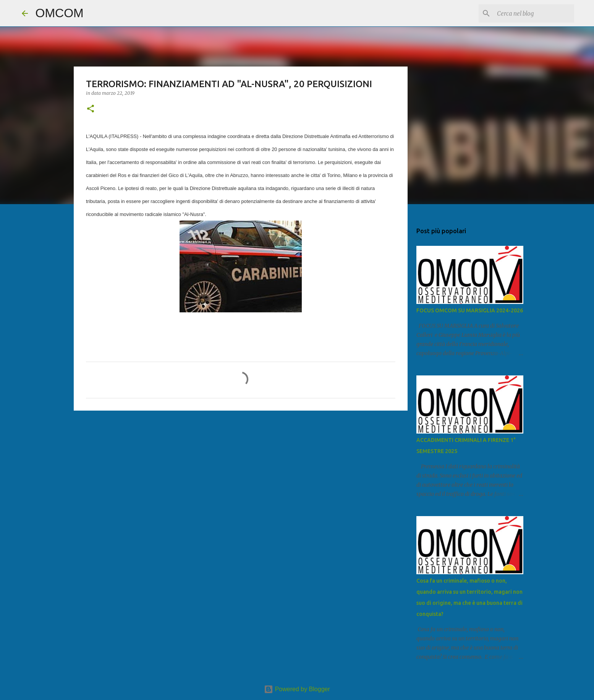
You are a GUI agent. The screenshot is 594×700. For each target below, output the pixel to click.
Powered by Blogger (297, 689)
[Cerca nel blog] (534, 13)
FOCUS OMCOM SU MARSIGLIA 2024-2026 (470, 310)
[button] (91, 109)
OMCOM (60, 13)
